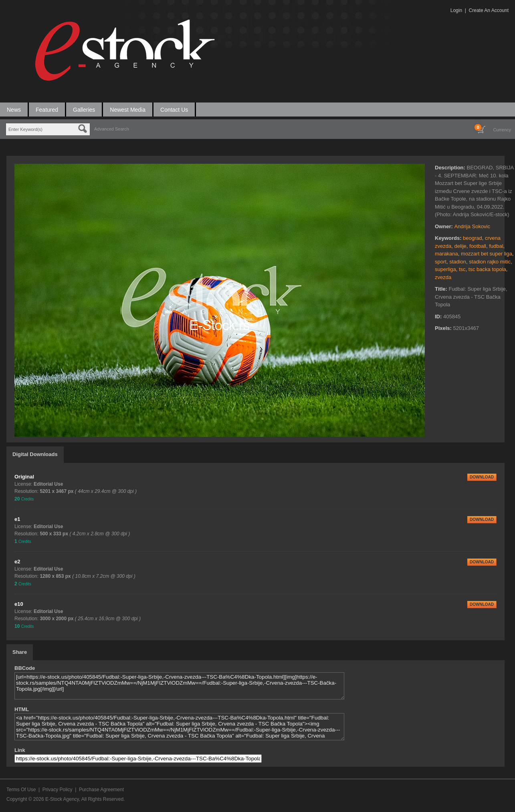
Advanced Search (112, 129)
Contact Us (174, 110)
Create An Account (489, 10)
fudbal (496, 246)
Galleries (84, 110)
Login (456, 10)
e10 (19, 604)
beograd (473, 238)
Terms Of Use (21, 790)
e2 (17, 562)
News (14, 110)
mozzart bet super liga (487, 254)
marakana (446, 254)
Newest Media (128, 110)
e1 (17, 519)
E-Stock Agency (62, 799)
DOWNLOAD (482, 477)
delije (460, 246)
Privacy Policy (58, 790)
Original (24, 477)
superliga (445, 269)
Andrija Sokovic (472, 226)
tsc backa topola (487, 269)
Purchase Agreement (101, 790)
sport (441, 262)
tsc (462, 269)
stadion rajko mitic (490, 262)
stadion (458, 262)
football (478, 246)
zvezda (443, 277)
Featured (47, 110)
